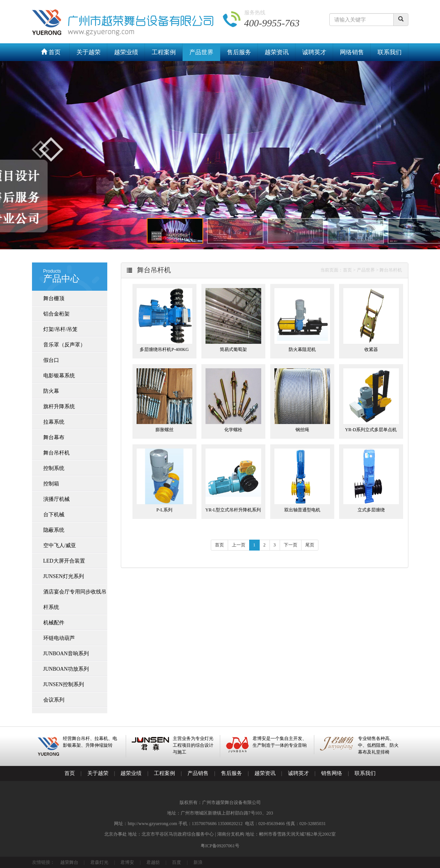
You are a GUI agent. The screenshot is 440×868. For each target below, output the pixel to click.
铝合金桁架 (56, 314)
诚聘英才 (314, 52)
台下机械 (54, 515)
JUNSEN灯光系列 (64, 576)
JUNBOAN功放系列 (66, 669)
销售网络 (332, 773)
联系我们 (390, 52)
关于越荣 (88, 52)
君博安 (127, 862)
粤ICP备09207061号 (220, 846)
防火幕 (51, 391)
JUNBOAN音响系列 (66, 654)
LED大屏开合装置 (64, 561)
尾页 (310, 545)
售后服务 (239, 52)
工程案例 (164, 52)
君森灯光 (99, 862)
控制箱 (51, 484)
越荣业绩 (126, 52)
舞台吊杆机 (56, 453)
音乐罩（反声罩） (64, 345)
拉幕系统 (54, 422)
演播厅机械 (56, 499)
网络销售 (352, 52)
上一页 (239, 545)
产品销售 (198, 773)
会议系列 (54, 700)
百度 (177, 862)
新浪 (198, 862)
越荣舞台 (69, 862)
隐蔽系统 (54, 530)
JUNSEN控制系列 (64, 684)
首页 (51, 52)
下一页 (291, 545)
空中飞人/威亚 (60, 545)
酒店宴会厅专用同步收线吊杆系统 (75, 600)
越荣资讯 (277, 52)
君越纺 (153, 862)
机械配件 (54, 623)
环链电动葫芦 (59, 638)
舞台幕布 (54, 437)
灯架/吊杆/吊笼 (61, 329)
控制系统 (54, 468)
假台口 (51, 360)
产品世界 (201, 52)
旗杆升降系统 (59, 407)
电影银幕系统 (59, 376)
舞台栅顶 (54, 298)
